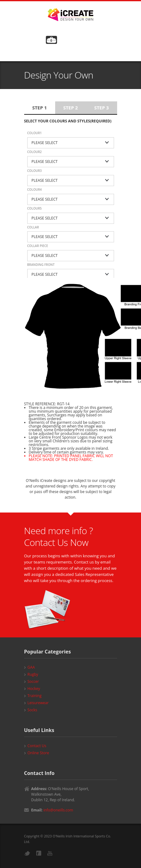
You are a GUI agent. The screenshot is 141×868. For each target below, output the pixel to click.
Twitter (27, 853)
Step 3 (101, 108)
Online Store (38, 753)
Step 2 (70, 108)
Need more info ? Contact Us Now (59, 536)
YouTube (50, 853)
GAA (31, 667)
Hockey (34, 689)
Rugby (33, 674)
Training (35, 696)
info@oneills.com (58, 810)
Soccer (33, 681)
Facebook (39, 853)
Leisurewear (38, 703)
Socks (33, 710)
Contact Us (37, 746)
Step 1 (40, 108)
